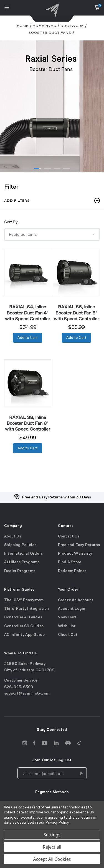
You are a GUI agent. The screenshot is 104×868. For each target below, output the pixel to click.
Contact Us (69, 537)
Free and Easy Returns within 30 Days (56, 497)
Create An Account (76, 600)
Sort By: (11, 222)
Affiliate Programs (22, 563)
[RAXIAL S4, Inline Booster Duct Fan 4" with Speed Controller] (28, 273)
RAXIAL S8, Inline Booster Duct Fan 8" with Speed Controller (28, 423)
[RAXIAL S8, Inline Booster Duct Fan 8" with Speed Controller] (28, 383)
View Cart (67, 617)
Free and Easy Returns (79, 545)
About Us (13, 537)
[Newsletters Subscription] (81, 774)
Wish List (67, 626)
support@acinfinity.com (27, 694)
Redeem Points (72, 571)
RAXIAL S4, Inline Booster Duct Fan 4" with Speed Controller (28, 313)
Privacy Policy (57, 823)
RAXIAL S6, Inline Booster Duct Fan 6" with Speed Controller (76, 313)
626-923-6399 (19, 687)
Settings (52, 835)
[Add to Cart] (28, 338)
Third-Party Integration (27, 609)
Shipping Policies (20, 545)
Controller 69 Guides (24, 626)
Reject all (52, 847)
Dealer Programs (20, 571)
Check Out (68, 635)
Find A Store (70, 563)
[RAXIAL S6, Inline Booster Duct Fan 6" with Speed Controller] (76, 273)
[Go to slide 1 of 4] (38, 169)
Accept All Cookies (52, 859)
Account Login (72, 609)
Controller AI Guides (23, 617)
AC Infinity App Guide (24, 635)
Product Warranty (75, 554)
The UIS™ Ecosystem (24, 600)
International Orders (23, 554)
